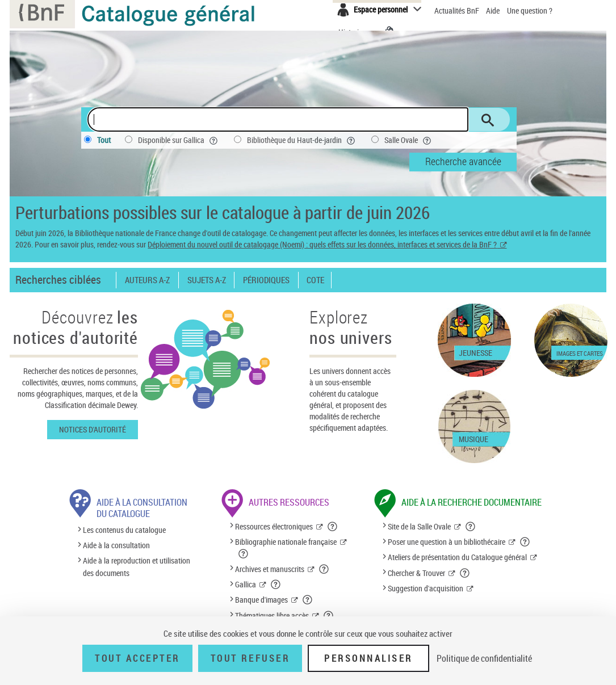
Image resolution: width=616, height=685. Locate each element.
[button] (333, 527)
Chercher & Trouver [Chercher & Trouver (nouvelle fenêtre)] (416, 573)
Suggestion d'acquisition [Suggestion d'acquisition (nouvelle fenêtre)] (426, 588)
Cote (315, 280)
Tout (104, 140)
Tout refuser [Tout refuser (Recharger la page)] (250, 658)
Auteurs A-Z (147, 280)
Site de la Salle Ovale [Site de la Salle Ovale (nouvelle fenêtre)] (419, 526)
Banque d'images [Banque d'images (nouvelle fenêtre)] (261, 600)
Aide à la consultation (116, 545)
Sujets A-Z (207, 280)
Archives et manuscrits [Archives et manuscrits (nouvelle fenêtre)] (270, 569)
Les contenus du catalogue (124, 530)
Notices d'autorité (93, 429)
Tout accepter (137, 658)
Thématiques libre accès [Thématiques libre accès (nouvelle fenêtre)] (272, 615)
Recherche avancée (463, 161)
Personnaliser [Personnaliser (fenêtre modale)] (368, 658)
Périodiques (266, 280)
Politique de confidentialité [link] (484, 658)
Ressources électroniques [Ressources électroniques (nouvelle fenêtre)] (274, 526)
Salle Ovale (409, 140)
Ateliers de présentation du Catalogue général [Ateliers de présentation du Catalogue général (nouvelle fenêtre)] (457, 557)
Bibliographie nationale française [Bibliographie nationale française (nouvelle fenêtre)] (286, 542)
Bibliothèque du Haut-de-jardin (302, 140)
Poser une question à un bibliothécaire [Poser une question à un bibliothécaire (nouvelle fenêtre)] (447, 542)
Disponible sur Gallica (179, 140)
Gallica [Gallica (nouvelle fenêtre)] (246, 584)
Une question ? (530, 10)
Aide (494, 10)
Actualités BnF (458, 10)
